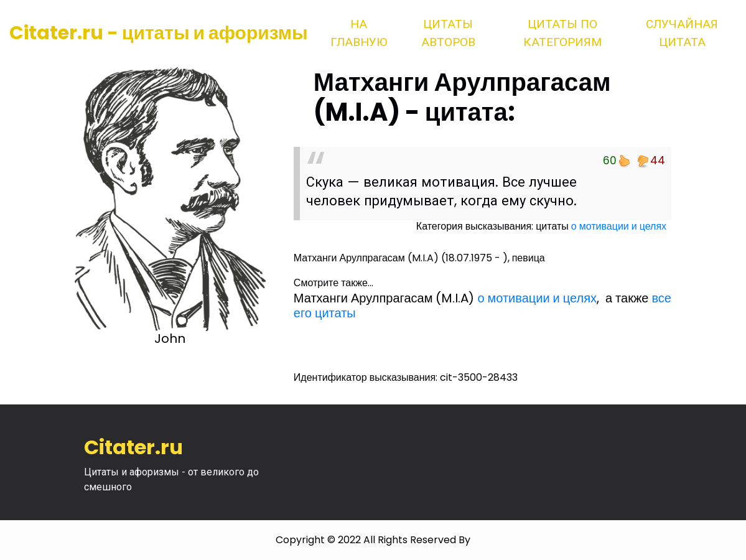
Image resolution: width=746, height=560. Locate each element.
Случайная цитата (682, 33)
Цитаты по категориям (562, 33)
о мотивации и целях (619, 226)
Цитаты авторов (448, 33)
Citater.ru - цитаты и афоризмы (159, 33)
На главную (359, 33)
